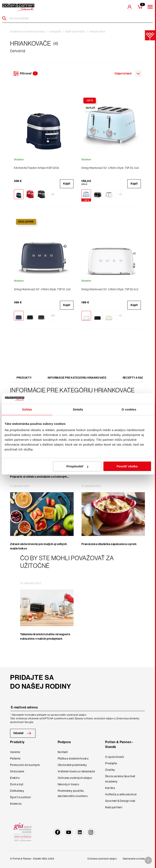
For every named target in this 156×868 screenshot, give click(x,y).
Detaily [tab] (78, 409)
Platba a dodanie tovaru (73, 758)
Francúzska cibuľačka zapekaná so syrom (109, 544)
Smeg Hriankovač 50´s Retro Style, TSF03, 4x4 (110, 168)
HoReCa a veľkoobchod (121, 794)
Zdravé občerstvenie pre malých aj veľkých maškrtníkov (39, 546)
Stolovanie (17, 771)
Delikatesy (17, 791)
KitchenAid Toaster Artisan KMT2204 (37, 168)
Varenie (15, 752)
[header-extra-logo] (18, 7)
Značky (110, 770)
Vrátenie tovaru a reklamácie (76, 771)
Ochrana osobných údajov (75, 778)
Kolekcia (16, 804)
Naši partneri (114, 807)
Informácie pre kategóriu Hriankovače (77, 378)
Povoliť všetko (127, 466)
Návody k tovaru (68, 784)
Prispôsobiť (77, 466)
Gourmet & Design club (120, 801)
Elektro (15, 778)
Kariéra (110, 788)
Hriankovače (97, 31)
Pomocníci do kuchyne (25, 765)
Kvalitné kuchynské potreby (28, 31)
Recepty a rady (134, 378)
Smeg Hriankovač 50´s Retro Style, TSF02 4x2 (110, 289)
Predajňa (111, 763)
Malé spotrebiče (75, 31)
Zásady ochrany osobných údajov (94, 719)
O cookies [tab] (129, 409)
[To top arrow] (148, 860)
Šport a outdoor (21, 797)
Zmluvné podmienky (128, 719)
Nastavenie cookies (134, 859)
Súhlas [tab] (27, 409)
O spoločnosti (115, 757)
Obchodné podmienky (72, 765)
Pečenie (15, 758)
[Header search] (6, 18)
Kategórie (55, 31)
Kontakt (63, 752)
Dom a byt (17, 784)
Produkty (24, 378)
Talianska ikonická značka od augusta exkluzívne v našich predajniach (45, 637)
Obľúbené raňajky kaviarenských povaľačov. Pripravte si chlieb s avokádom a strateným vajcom (39, 477)
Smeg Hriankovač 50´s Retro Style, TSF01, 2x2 (42, 289)
